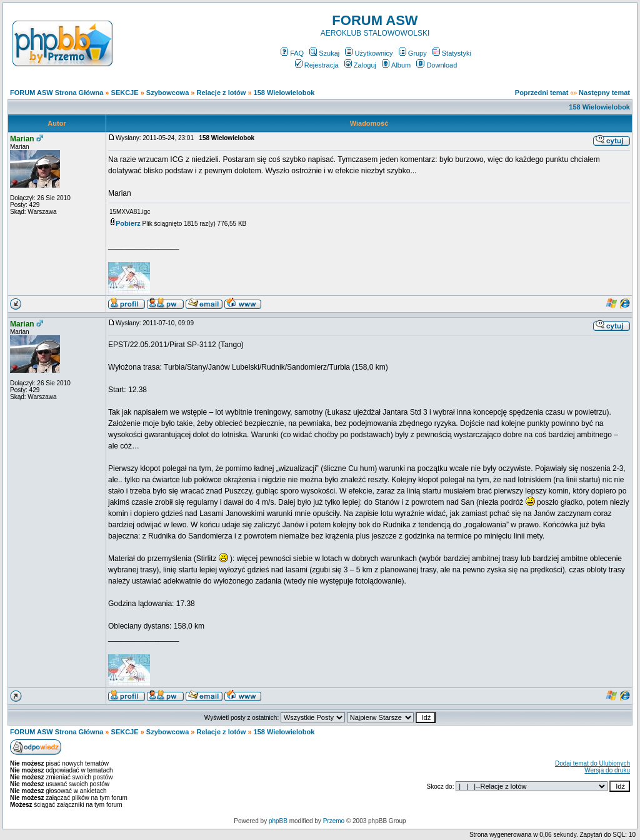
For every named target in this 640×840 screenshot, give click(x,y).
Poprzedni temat (542, 93)
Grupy (413, 53)
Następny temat (604, 93)
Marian (22, 139)
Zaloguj (360, 65)
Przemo (334, 821)
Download (437, 65)
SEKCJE (125, 93)
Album (396, 65)
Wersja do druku (607, 770)
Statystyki (452, 53)
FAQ (292, 53)
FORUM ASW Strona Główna (57, 93)
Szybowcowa (167, 93)
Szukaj (324, 53)
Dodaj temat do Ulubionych (592, 763)
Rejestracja (317, 65)
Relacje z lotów (222, 93)
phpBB (278, 821)
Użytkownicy (369, 53)
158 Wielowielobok (284, 93)
